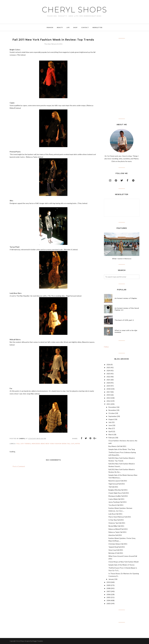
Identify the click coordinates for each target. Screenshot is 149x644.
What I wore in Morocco (122, 259)
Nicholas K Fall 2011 (116, 553)
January (111, 579)
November (112, 410)
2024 (108, 371)
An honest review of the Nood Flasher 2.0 (127, 309)
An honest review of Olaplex (126, 298)
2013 (108, 398)
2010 (108, 582)
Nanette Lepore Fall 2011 (118, 481)
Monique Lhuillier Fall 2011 (118, 496)
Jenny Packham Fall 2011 (118, 502)
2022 (108, 377)
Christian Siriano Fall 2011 (118, 544)
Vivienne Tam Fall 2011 (117, 523)
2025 (108, 367)
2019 (108, 386)
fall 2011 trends (24, 444)
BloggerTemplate (38, 641)
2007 (108, 591)
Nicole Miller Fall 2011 (116, 526)
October (112, 413)
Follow (106, 347)
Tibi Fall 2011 (113, 487)
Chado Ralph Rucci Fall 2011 (119, 493)
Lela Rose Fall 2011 (115, 514)
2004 (108, 600)
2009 (108, 585)
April (110, 431)
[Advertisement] (122, 79)
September (113, 416)
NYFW (78, 444)
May (110, 428)
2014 (108, 395)
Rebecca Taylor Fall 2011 (117, 532)
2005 (108, 597)
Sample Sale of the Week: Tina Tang (122, 449)
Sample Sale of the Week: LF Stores (121, 565)
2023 (108, 374)
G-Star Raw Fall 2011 (116, 520)
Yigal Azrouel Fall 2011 (117, 484)
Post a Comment (19, 466)
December (112, 407)
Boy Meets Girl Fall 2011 (117, 446)
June (110, 425)
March (111, 434)
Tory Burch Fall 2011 (116, 505)
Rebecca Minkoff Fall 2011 (118, 529)
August (111, 419)
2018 (108, 389)
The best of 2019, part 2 (124, 320)
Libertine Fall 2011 (115, 535)
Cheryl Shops (74, 10)
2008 (108, 588)
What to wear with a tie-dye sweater (126, 331)
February (112, 438)
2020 (108, 383)
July (110, 422)
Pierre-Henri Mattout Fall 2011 (120, 517)
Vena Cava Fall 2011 (116, 550)
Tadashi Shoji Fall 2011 (117, 547)
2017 (108, 392)
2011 (108, 404)
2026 (108, 365)
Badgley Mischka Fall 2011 (118, 490)
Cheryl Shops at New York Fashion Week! (124, 562)
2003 (108, 603)
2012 (108, 401)
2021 (108, 380)
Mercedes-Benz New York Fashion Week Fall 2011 (53, 444)
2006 (108, 594)
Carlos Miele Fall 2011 (116, 499)
